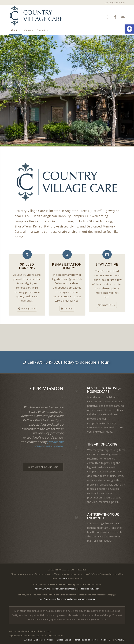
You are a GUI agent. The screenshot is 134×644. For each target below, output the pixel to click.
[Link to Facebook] (115, 17)
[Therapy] (67, 309)
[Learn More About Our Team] (43, 467)
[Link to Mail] (123, 17)
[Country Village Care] (41, 16)
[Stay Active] (107, 254)
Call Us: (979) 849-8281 (115, 3)
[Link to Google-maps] (107, 17)
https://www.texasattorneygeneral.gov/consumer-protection (67, 599)
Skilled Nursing (27, 266)
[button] (129, 29)
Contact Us (63, 578)
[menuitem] (114, 3)
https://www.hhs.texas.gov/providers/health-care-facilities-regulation (67, 589)
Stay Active (107, 264)
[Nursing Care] (27, 309)
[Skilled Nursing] (27, 254)
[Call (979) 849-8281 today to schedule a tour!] (67, 362)
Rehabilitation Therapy (67, 266)
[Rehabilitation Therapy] (67, 254)
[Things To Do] (107, 305)
